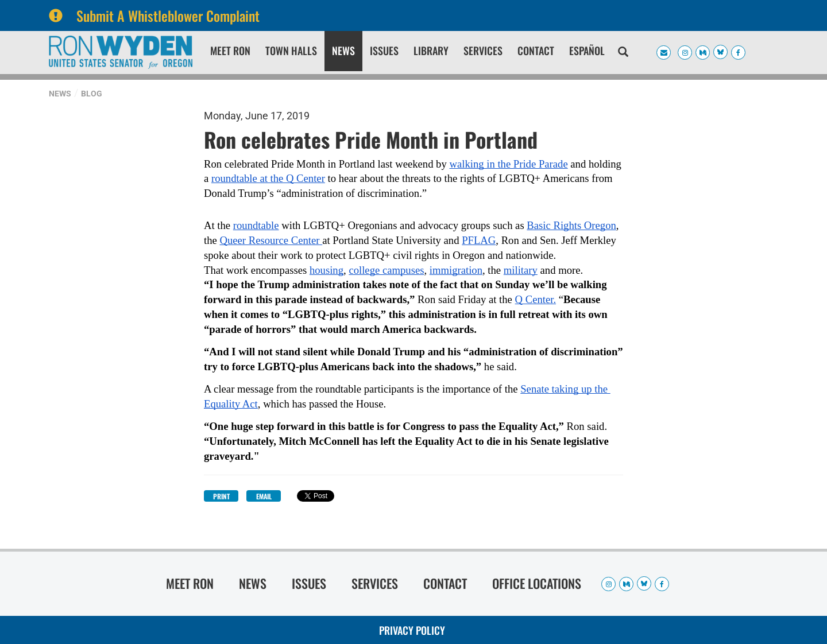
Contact (536, 51)
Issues (384, 51)
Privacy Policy (412, 630)
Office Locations (537, 583)
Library (431, 51)
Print (221, 496)
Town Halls (291, 51)
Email (264, 496)
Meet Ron (230, 51)
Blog (92, 94)
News (343, 51)
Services (483, 51)
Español (587, 51)
